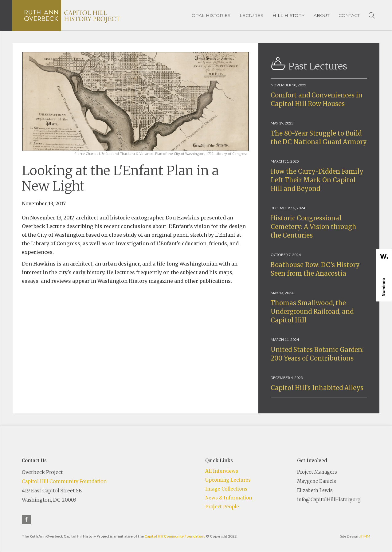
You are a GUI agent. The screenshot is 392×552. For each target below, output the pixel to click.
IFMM (365, 536)
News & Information (229, 498)
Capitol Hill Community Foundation (64, 481)
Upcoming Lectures (228, 480)
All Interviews (222, 471)
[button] (288, 15)
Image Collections (226, 489)
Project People (222, 507)
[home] (72, 15)
